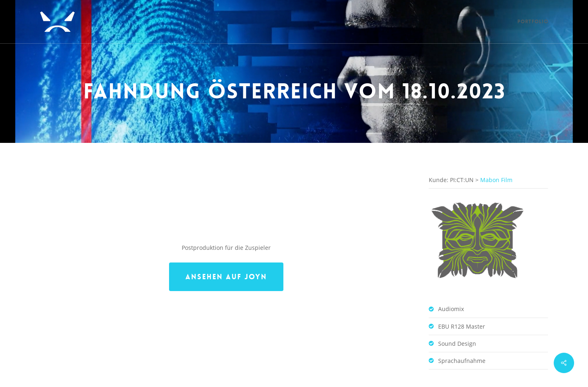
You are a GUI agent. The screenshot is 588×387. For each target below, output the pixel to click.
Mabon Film (496, 157)
